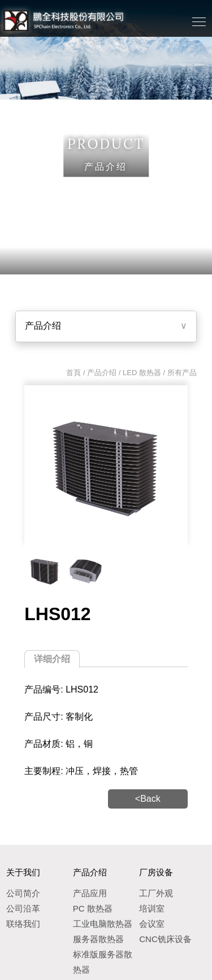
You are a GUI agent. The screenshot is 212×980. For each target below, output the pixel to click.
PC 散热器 (93, 908)
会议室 (152, 924)
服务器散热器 (98, 939)
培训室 (152, 908)
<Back (148, 799)
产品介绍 (43, 326)
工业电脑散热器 (103, 924)
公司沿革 (23, 908)
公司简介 (23, 893)
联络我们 (23, 924)
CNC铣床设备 (165, 939)
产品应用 (90, 893)
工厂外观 (156, 893)
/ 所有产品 (179, 373)
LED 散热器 (142, 373)
